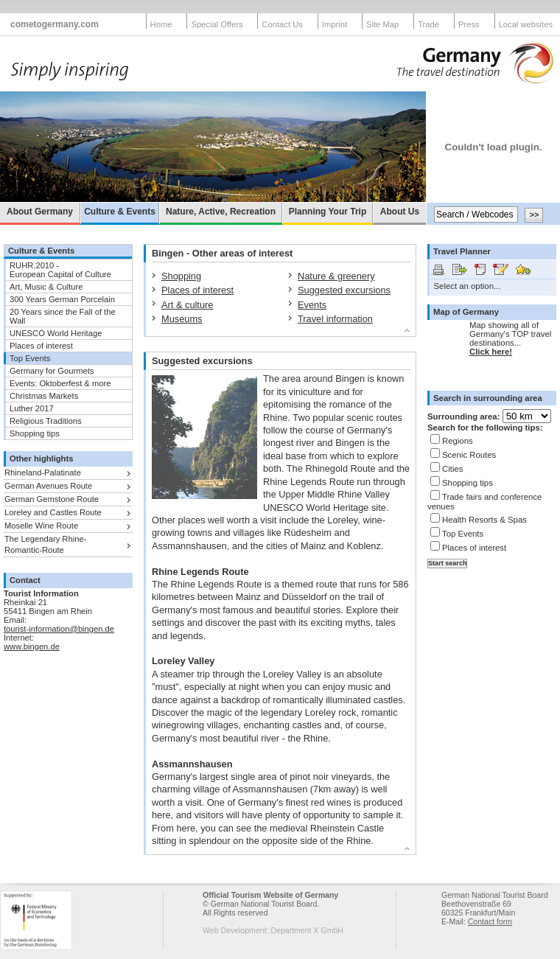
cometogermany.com (55, 24)
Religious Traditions (46, 421)
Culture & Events (120, 212)
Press (469, 24)
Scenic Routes (469, 455)
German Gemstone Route (52, 499)
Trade (428, 24)
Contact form (490, 921)
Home (161, 24)
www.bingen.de (32, 646)
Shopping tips (35, 433)
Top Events (30, 358)
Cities (452, 469)
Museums (182, 319)
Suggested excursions (344, 290)
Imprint (335, 24)
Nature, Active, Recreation (221, 212)
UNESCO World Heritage (56, 333)
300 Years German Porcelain (62, 299)
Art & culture (187, 305)
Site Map (382, 24)
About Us (400, 212)
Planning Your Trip (328, 212)
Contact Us (282, 24)
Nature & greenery (336, 276)
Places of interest (41, 346)
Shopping (181, 276)
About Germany (40, 212)
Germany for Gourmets (52, 371)
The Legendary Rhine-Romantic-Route (45, 544)
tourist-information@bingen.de (59, 629)
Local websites (526, 24)
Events (312, 305)
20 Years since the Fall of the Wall (63, 316)
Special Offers (217, 24)
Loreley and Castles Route (53, 512)
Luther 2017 (32, 408)
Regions (458, 441)
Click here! (491, 352)
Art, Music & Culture (46, 287)
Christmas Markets (44, 396)
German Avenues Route (48, 486)
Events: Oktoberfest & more (60, 383)
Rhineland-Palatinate (43, 472)
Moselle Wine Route (41, 526)
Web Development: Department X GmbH (273, 930)
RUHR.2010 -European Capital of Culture (60, 270)
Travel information (335, 319)
